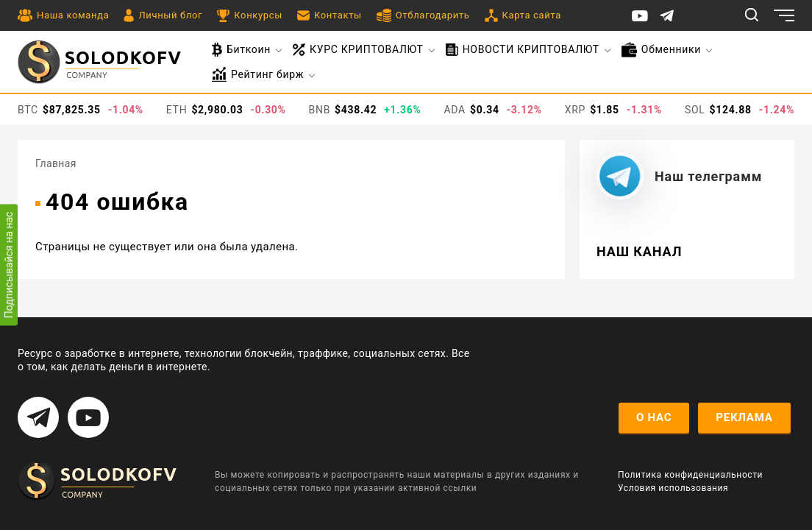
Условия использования (673, 488)
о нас (654, 417)
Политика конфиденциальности (690, 475)
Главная (56, 163)
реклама (744, 417)
